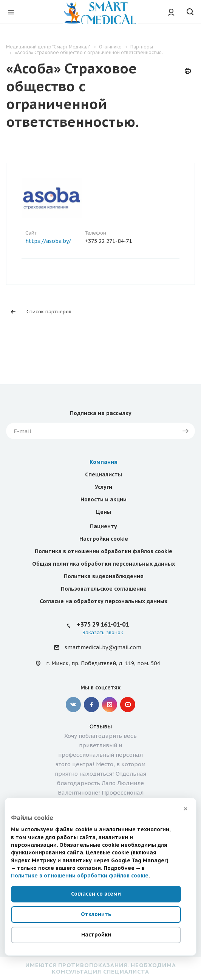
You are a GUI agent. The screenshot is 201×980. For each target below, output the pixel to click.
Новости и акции (104, 499)
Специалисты (104, 474)
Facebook (91, 705)
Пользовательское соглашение (104, 589)
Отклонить (96, 914)
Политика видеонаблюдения (104, 576)
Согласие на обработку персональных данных (104, 601)
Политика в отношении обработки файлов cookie (104, 551)
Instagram (110, 705)
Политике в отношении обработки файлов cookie (80, 876)
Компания (104, 462)
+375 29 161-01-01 (103, 624)
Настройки (96, 935)
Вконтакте (73, 705)
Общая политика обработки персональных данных (104, 564)
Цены (104, 512)
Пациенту (104, 526)
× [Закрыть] (186, 809)
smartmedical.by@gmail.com (103, 648)
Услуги (104, 487)
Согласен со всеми (96, 894)
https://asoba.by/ (48, 241)
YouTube (128, 705)
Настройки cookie (104, 539)
